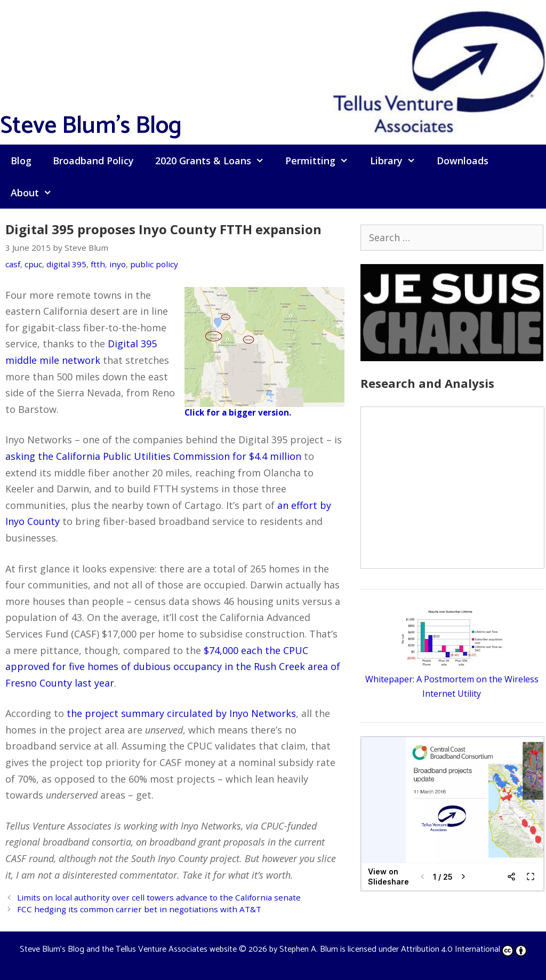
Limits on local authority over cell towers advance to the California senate (159, 897)
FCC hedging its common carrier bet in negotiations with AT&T (139, 909)
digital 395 (66, 264)
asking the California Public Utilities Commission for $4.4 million (153, 456)
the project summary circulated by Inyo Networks (181, 713)
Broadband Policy (93, 161)
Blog (21, 161)
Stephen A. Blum (309, 949)
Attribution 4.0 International (464, 949)
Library (398, 161)
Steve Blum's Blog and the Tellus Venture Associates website (128, 949)
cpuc (33, 264)
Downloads (463, 161)
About (37, 193)
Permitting (322, 161)
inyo (118, 264)
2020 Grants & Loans (215, 161)
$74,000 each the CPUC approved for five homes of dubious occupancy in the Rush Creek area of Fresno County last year (173, 667)
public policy (154, 264)
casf (13, 264)
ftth (98, 264)
